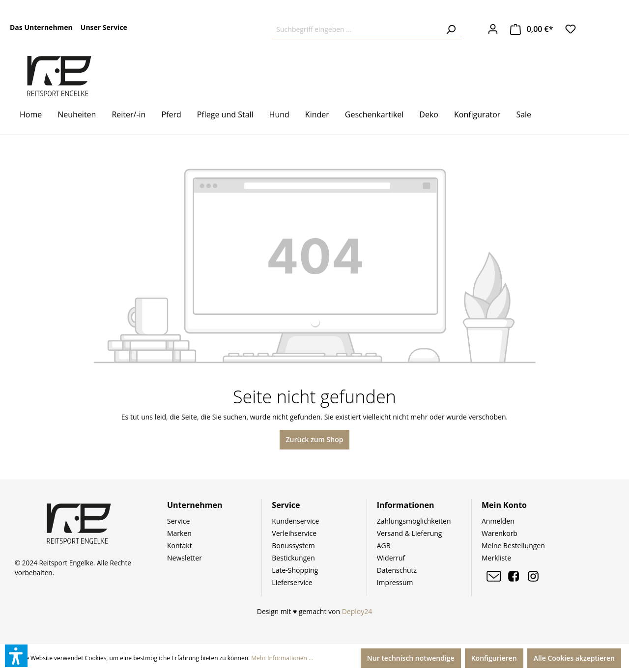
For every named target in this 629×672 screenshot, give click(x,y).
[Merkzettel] (571, 29)
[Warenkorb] (532, 29)
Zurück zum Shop (315, 439)
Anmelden (498, 521)
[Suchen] (451, 29)
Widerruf (391, 558)
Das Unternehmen (41, 27)
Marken (179, 533)
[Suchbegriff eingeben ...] (356, 29)
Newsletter (185, 558)
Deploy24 (357, 611)
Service (178, 521)
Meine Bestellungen (513, 546)
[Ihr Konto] (493, 29)
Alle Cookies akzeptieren (574, 658)
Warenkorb (500, 533)
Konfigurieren (494, 658)
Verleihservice (294, 533)
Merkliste (496, 558)
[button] (16, 656)
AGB (384, 546)
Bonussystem (293, 546)
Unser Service (104, 27)
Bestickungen (293, 558)
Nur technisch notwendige (411, 658)
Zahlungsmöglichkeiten (414, 521)
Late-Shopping (295, 570)
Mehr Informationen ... (282, 658)
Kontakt (180, 546)
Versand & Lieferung (410, 533)
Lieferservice (292, 582)
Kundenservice (295, 521)
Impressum (395, 582)
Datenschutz (397, 570)
